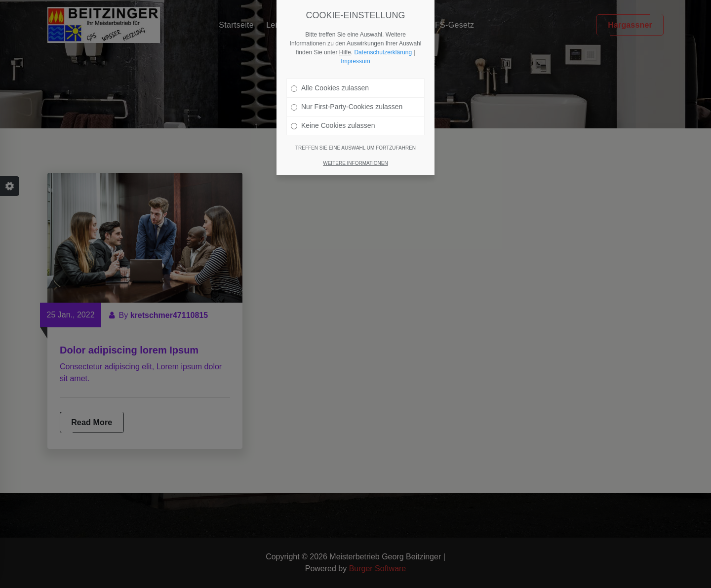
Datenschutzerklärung (383, 52)
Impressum (355, 61)
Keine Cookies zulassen (333, 125)
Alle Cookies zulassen (330, 88)
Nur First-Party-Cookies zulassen (347, 107)
